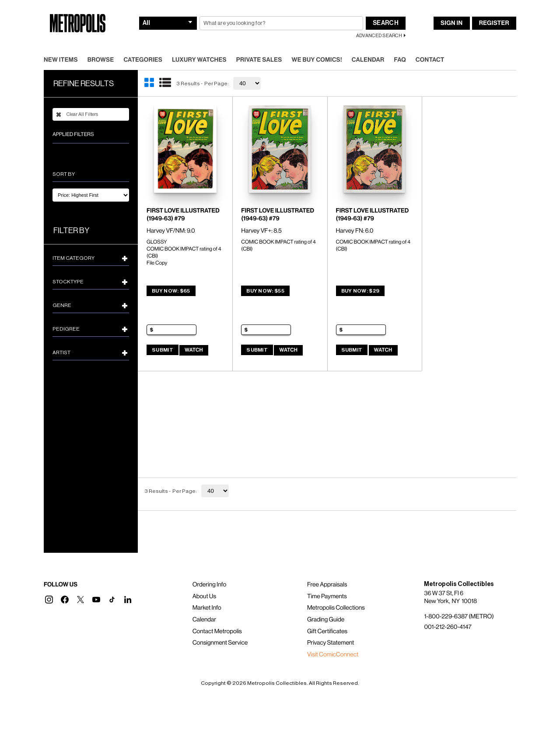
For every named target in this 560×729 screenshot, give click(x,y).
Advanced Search (379, 36)
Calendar (368, 60)
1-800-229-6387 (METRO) (459, 617)
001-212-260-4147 (448, 627)
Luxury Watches (199, 60)
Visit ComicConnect (333, 655)
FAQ (400, 60)
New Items (61, 60)
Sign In (451, 23)
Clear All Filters (77, 115)
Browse (101, 60)
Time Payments (327, 596)
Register (494, 23)
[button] (49, 600)
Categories (143, 60)
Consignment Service (220, 643)
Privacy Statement (331, 643)
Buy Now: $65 (171, 291)
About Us (204, 596)
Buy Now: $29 (360, 291)
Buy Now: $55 (265, 291)
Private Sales (259, 60)
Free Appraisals (327, 585)
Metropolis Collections (336, 608)
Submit (163, 350)
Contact (430, 60)
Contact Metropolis (217, 631)
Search (386, 23)
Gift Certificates (327, 631)
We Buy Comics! (317, 60)
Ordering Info (209, 585)
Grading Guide (326, 620)
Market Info (207, 608)
